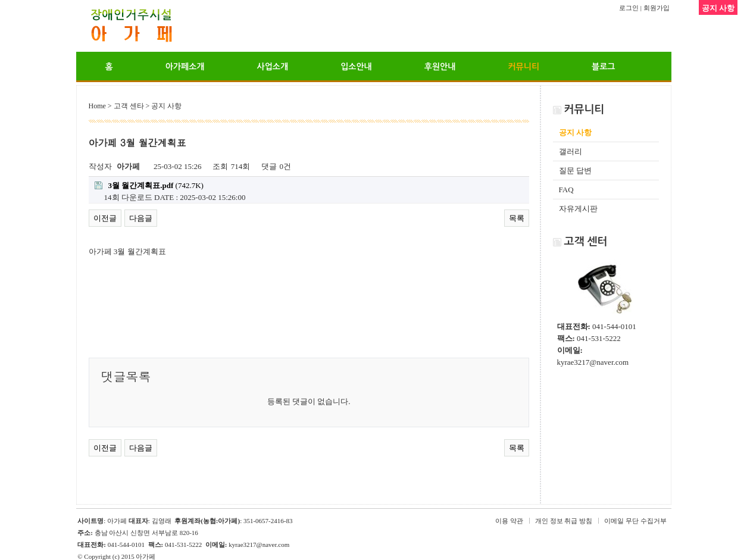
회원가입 (657, 8)
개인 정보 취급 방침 (564, 521)
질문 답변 (575, 170)
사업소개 (272, 67)
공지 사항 (575, 132)
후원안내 (440, 67)
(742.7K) (149, 185)
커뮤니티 (523, 67)
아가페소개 (185, 67)
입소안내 (356, 67)
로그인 (629, 8)
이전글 (105, 218)
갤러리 (571, 151)
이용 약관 (509, 521)
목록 (517, 218)
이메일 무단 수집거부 (635, 521)
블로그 (603, 67)
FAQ (566, 190)
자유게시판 (578, 209)
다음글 (141, 218)
